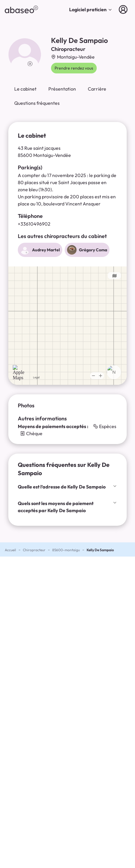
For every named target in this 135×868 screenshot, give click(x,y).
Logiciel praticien (91, 9)
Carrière (97, 89)
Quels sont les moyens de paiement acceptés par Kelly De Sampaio (67, 507)
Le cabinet (25, 89)
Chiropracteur (34, 550)
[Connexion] (124, 9)
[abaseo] (21, 9)
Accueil (10, 550)
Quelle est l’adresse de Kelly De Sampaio (67, 487)
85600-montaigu (66, 550)
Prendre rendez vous (74, 68)
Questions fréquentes (37, 103)
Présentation (62, 89)
